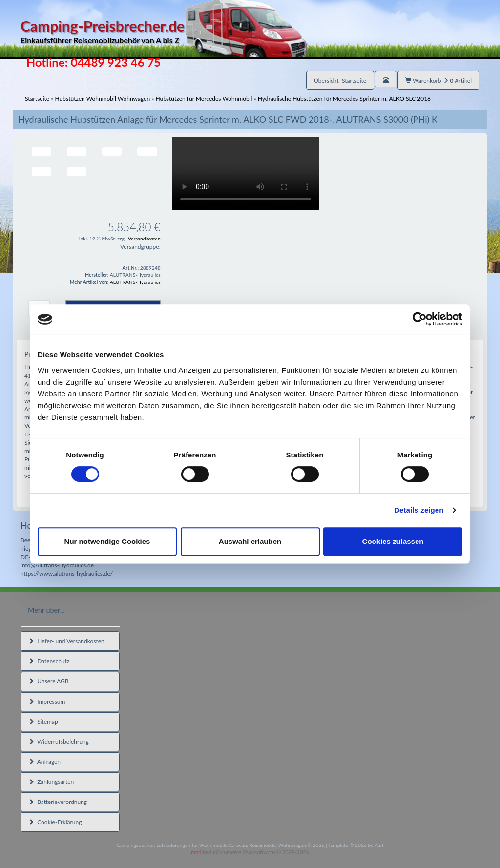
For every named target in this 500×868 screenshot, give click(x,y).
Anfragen (44, 762)
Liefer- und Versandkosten (66, 641)
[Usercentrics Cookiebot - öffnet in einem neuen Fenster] (420, 319)
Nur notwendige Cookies (107, 541)
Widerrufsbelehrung (59, 742)
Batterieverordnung (58, 802)
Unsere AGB (49, 681)
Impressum (47, 702)
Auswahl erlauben (250, 541)
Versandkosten (144, 239)
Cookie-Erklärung (55, 822)
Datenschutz (49, 661)
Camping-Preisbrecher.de (164, 32)
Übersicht (340, 80)
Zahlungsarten (51, 782)
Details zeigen (419, 510)
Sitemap (43, 722)
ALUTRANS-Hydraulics (135, 282)
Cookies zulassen (393, 541)
